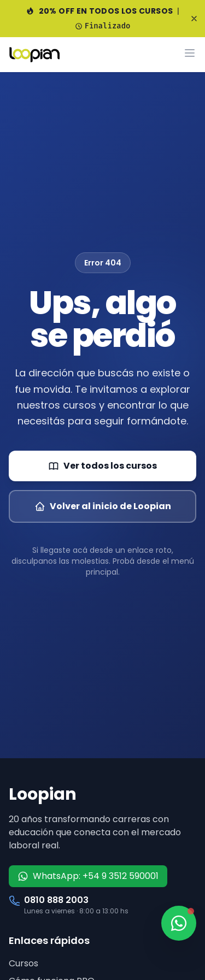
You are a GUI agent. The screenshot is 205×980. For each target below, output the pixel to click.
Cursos (24, 963)
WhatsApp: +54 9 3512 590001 (88, 876)
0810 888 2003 (56, 900)
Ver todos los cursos (102, 466)
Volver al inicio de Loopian (103, 506)
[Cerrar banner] (194, 19)
